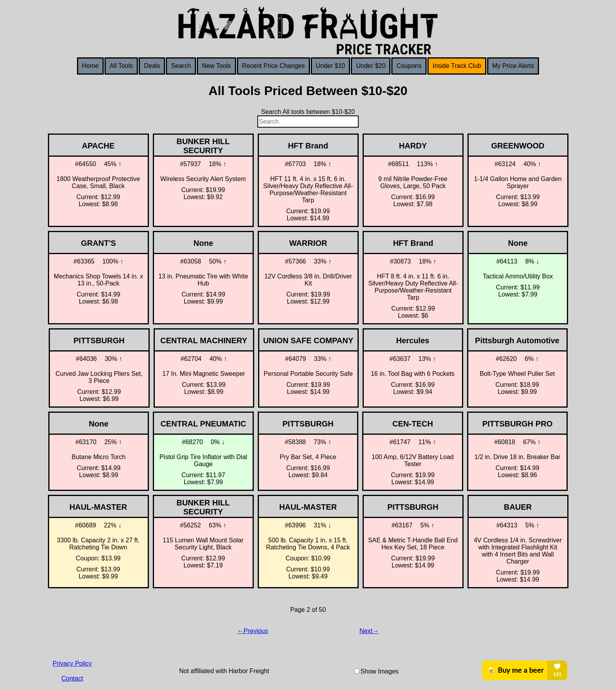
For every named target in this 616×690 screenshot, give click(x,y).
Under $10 (331, 66)
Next (366, 631)
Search (181, 66)
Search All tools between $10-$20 (308, 112)
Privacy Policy (72, 663)
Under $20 (371, 66)
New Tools (216, 66)
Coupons (409, 66)
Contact (72, 678)
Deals (152, 66)
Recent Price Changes (273, 66)
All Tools (121, 66)
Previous (256, 631)
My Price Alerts (513, 66)
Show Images (380, 671)
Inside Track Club (457, 66)
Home (91, 66)
